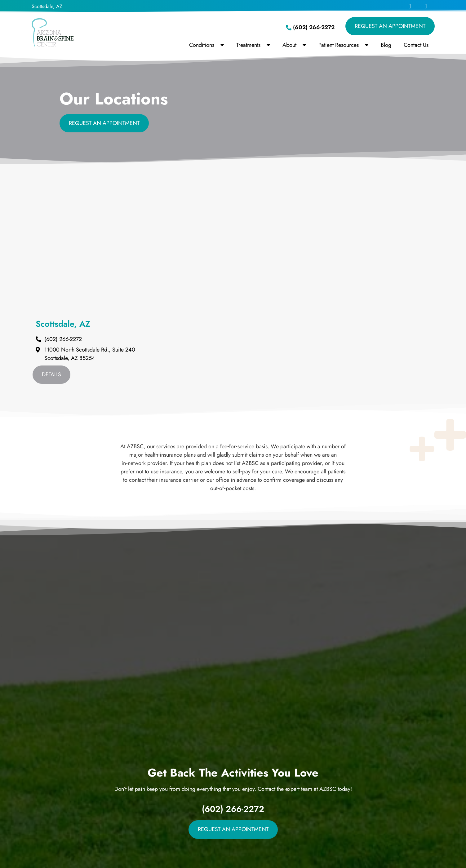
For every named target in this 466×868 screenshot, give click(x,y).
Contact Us (416, 45)
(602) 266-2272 (233, 809)
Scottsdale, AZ (47, 6)
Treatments (253, 45)
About (294, 45)
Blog (386, 45)
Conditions (206, 45)
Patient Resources (343, 45)
